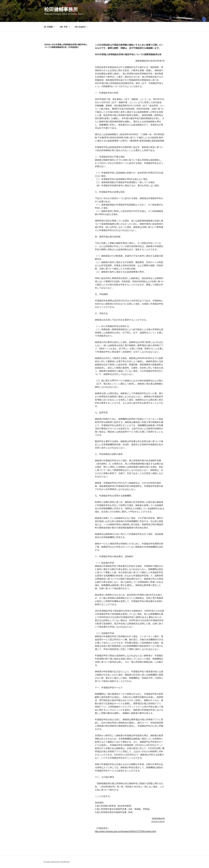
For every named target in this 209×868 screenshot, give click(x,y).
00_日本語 (50, 27)
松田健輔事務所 (61, 9)
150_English (81, 27)
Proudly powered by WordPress (57, 862)
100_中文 (65, 27)
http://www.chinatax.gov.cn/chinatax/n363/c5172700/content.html (125, 831)
